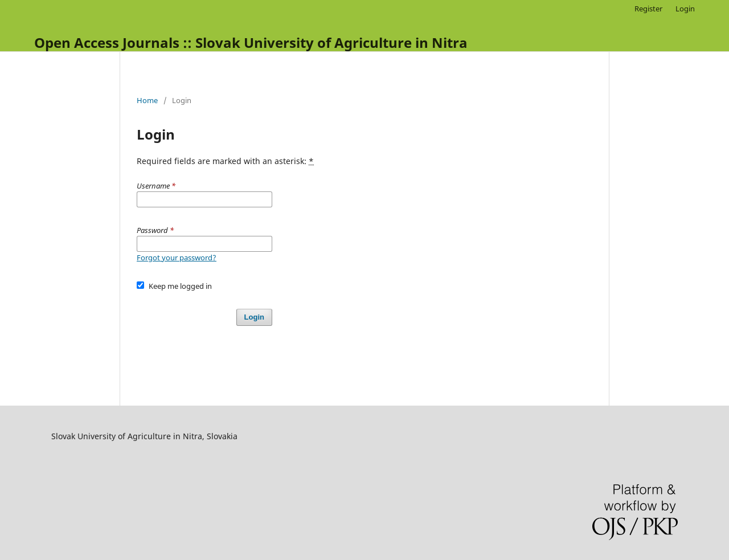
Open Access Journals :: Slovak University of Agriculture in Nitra (251, 42)
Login (685, 9)
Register (648, 9)
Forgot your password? (177, 257)
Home (147, 100)
